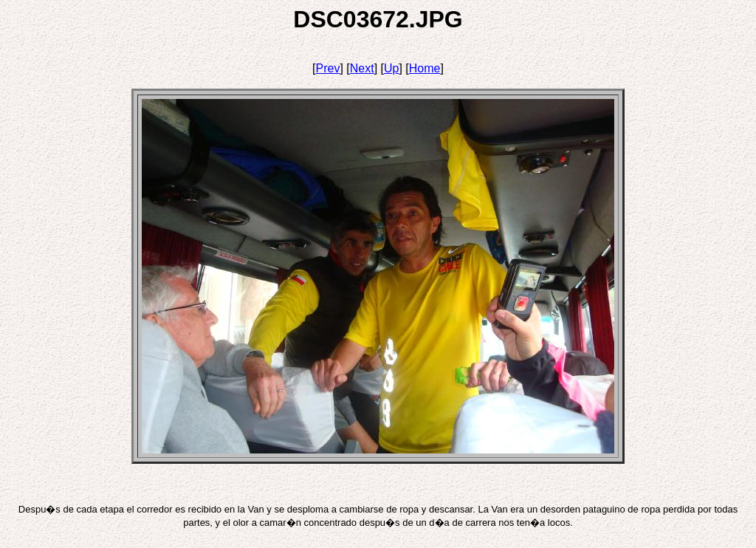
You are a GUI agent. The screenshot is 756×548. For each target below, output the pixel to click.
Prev (328, 68)
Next (362, 68)
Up (391, 68)
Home (425, 68)
